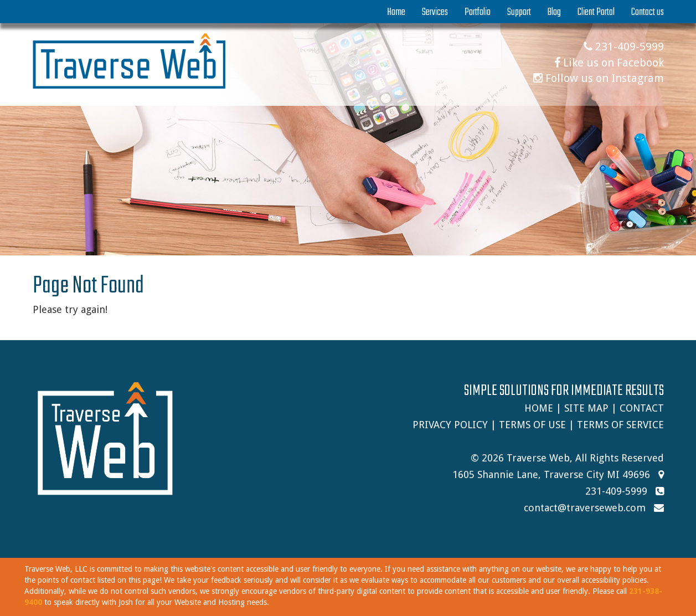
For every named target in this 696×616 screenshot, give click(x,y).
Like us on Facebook (609, 63)
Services (435, 12)
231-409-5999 (624, 47)
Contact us (648, 12)
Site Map (586, 408)
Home (396, 12)
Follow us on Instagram (599, 78)
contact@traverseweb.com (585, 508)
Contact (642, 408)
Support (519, 12)
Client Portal (596, 12)
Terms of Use (532, 425)
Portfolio (478, 12)
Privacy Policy (450, 425)
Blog (554, 12)
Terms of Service (620, 425)
